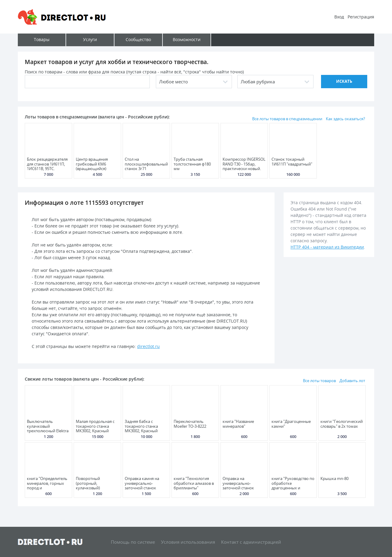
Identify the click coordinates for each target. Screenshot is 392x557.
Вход (339, 17)
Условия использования (188, 542)
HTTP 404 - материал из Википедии (327, 247)
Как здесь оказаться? (345, 119)
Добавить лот (352, 381)
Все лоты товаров (319, 381)
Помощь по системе (133, 542)
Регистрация (361, 17)
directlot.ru (148, 346)
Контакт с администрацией (251, 542)
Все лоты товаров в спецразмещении (287, 119)
